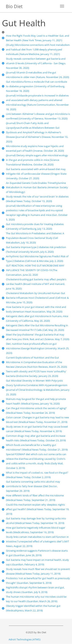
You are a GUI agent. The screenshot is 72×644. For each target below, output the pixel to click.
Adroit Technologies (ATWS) (25, 639)
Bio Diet (14, 6)
